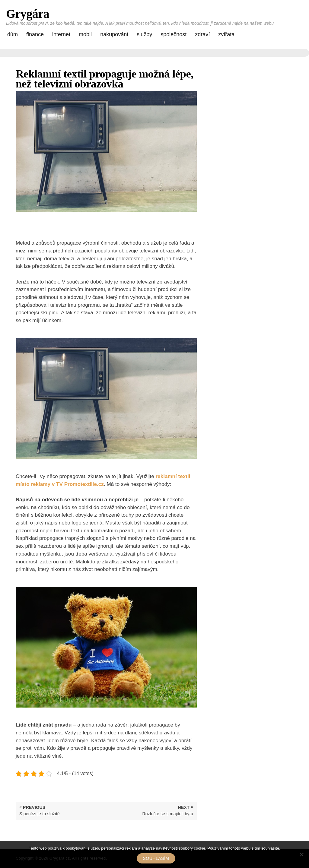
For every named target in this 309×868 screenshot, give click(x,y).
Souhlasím (156, 858)
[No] (301, 854)
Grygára (28, 14)
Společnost (174, 34)
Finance (35, 34)
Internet (61, 34)
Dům (13, 34)
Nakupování (114, 34)
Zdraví (202, 34)
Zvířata (226, 34)
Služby (144, 34)
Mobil (85, 34)
